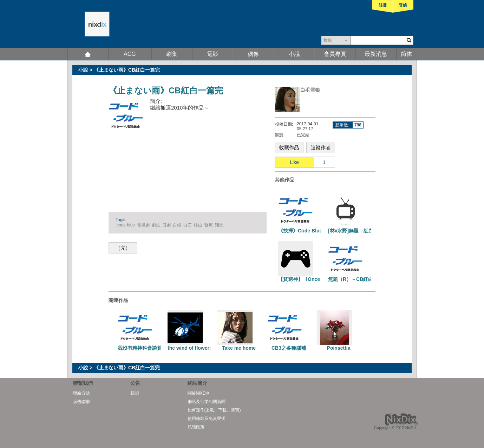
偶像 (253, 54)
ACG (130, 54)
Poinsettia (339, 348)
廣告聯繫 (81, 402)
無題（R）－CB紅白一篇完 (358, 279)
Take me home (239, 348)
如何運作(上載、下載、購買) (214, 410)
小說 (294, 54)
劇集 (172, 54)
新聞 (135, 393)
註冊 (383, 5)
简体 (406, 54)
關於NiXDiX (199, 393)
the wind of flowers (190, 348)
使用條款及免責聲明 (207, 419)
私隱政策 (196, 427)
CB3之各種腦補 (289, 348)
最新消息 (376, 54)
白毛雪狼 (310, 90)
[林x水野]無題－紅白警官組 (358, 231)
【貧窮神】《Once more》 (308, 279)
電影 (212, 54)
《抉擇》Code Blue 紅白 (306, 231)
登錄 (403, 5)
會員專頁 (335, 54)
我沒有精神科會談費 (140, 348)
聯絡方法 (81, 393)
